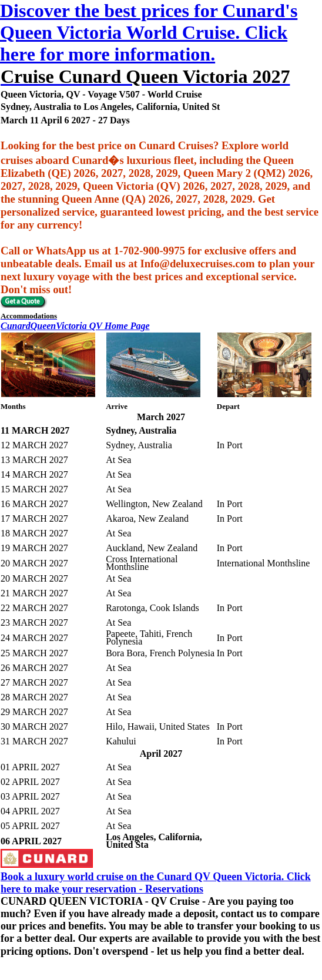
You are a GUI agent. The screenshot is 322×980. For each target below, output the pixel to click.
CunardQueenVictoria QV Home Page (75, 326)
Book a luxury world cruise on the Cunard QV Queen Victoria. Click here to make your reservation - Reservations (156, 883)
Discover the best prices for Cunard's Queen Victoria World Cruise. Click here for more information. (149, 32)
